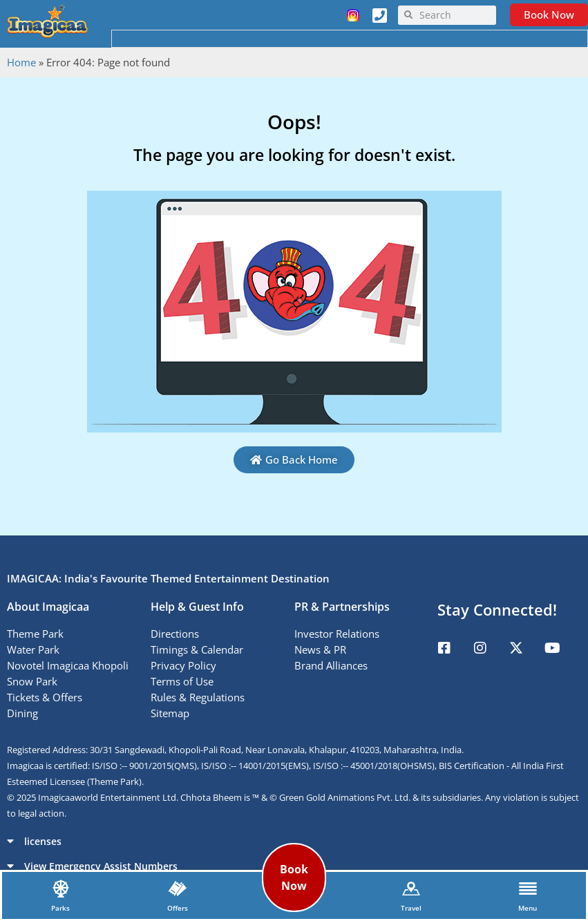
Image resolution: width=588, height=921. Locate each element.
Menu (528, 908)
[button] (294, 841)
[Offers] (178, 889)
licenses (43, 841)
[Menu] (528, 889)
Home (21, 62)
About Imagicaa (48, 607)
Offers (178, 908)
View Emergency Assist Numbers (101, 866)
